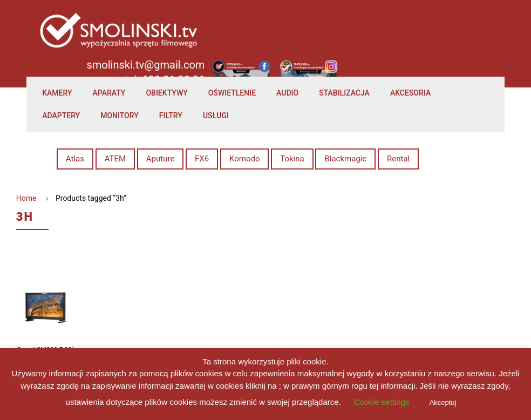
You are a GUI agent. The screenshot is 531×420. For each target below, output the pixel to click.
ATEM (115, 159)
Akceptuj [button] (443, 402)
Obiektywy (166, 93)
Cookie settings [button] (382, 402)
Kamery (57, 93)
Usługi (216, 116)
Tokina (292, 159)
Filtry (171, 116)
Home (26, 198)
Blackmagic (345, 159)
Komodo (245, 159)
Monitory (120, 116)
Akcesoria (410, 93)
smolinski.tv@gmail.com (145, 65)
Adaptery (61, 116)
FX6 (202, 159)
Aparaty (109, 93)
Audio (287, 93)
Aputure (161, 159)
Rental (398, 159)
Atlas (75, 159)
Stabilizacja (344, 93)
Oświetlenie (232, 93)
